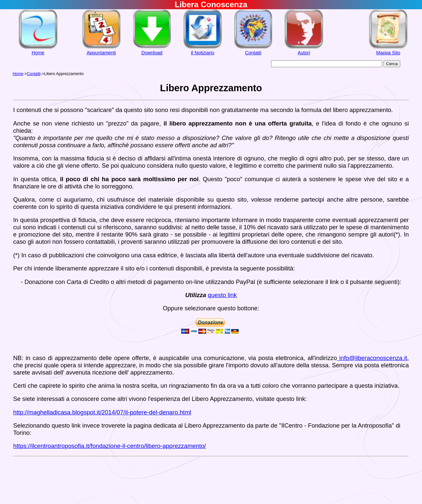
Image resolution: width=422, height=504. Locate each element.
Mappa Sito (388, 53)
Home (38, 53)
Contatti (253, 53)
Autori (304, 53)
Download (152, 53)
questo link (222, 295)
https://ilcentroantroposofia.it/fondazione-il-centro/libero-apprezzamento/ (110, 446)
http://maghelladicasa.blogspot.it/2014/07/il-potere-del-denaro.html (102, 412)
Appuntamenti (101, 53)
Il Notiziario (203, 53)
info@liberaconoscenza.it (372, 358)
